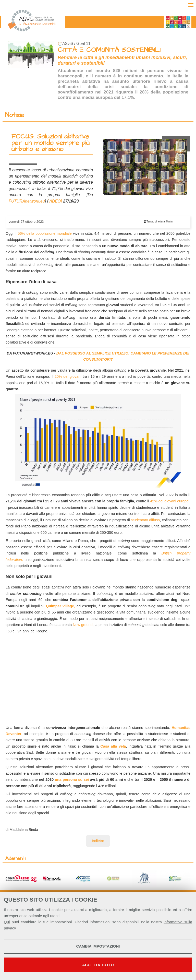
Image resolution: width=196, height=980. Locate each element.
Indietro (98, 841)
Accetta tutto (98, 965)
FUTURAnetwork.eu (27, 201)
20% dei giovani (68, 376)
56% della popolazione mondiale (45, 233)
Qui (7, 922)
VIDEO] (55, 201)
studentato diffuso (145, 520)
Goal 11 (83, 44)
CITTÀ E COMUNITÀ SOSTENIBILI (109, 50)
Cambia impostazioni (98, 946)
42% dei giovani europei (170, 501)
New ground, (83, 625)
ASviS (68, 44)
